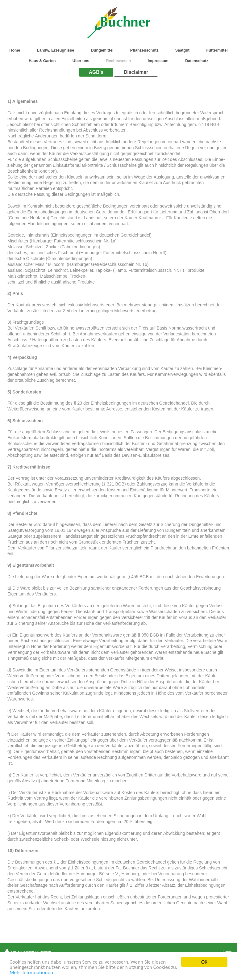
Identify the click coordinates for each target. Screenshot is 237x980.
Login (227, 951)
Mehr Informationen (31, 973)
